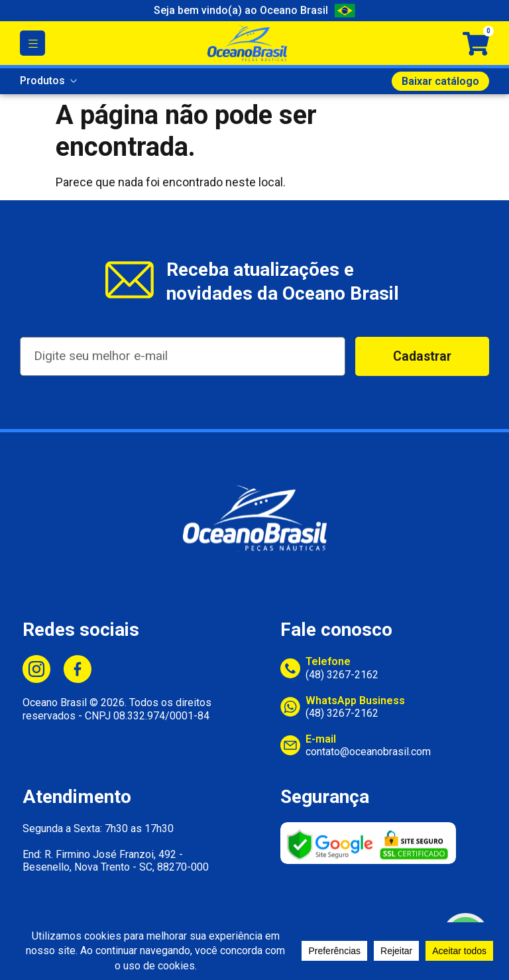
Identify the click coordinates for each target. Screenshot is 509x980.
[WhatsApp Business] (290, 707)
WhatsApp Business (355, 701)
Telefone (328, 661)
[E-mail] (290, 745)
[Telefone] (290, 668)
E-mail (321, 739)
